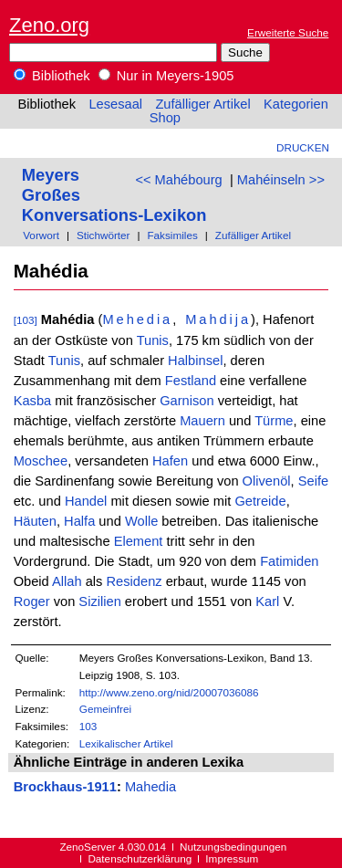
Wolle (141, 521)
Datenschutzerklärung (140, 858)
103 (88, 726)
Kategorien (296, 104)
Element (139, 541)
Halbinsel (195, 361)
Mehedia (137, 319)
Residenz (135, 581)
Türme (274, 421)
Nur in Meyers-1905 (166, 76)
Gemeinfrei (105, 709)
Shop (165, 118)
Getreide (260, 501)
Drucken (303, 147)
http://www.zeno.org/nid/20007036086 (169, 692)
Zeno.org (49, 25)
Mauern (202, 421)
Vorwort (41, 235)
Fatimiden (289, 561)
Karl (267, 601)
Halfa (79, 521)
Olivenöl (267, 481)
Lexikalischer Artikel (126, 743)
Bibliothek (52, 76)
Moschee (41, 461)
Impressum (232, 858)
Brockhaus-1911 (65, 787)
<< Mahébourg (178, 180)
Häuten (35, 521)
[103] (26, 320)
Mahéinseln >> (281, 180)
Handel (86, 501)
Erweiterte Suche (288, 32)
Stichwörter (104, 235)
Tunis (153, 340)
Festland (191, 381)
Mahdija (218, 319)
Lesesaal (115, 104)
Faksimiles (172, 235)
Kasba (33, 401)
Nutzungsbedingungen (233, 847)
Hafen (170, 461)
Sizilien (99, 601)
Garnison (187, 401)
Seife (313, 481)
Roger (32, 601)
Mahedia (150, 787)
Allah (67, 581)
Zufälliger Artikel (202, 104)
